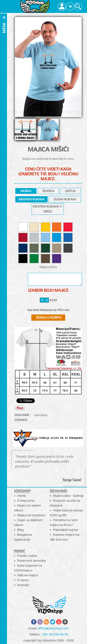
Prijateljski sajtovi (66, 530)
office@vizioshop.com (53, 628)
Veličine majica (28, 575)
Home (21, 496)
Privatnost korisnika (32, 561)
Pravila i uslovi (27, 556)
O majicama (26, 500)
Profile (62, 6)
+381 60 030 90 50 (55, 634)
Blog (20, 530)
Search (78, 6)
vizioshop (41, 415)
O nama (23, 580)
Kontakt (23, 585)
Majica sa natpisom (31, 515)
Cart (70, 6)
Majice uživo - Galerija (68, 496)
